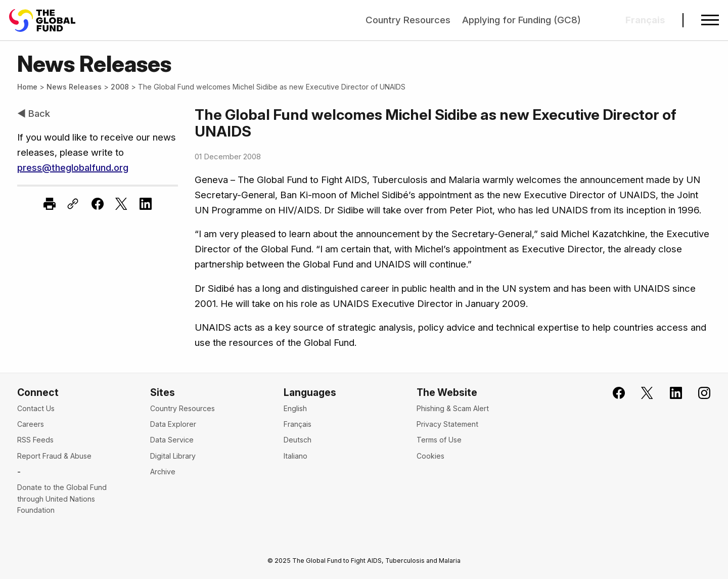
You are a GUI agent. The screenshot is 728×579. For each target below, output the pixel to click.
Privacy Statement (447, 424)
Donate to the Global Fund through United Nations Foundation (62, 499)
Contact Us (36, 408)
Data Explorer (173, 424)
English (295, 408)
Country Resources (408, 20)
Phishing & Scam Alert (453, 408)
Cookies (430, 456)
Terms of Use (439, 440)
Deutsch (298, 440)
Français (298, 424)
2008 (120, 87)
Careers (31, 424)
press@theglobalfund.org (73, 168)
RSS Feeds (35, 440)
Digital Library (173, 456)
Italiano (295, 456)
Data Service (172, 440)
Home (27, 87)
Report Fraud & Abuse (54, 456)
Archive (163, 472)
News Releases (74, 87)
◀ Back (34, 114)
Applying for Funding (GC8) (521, 20)
